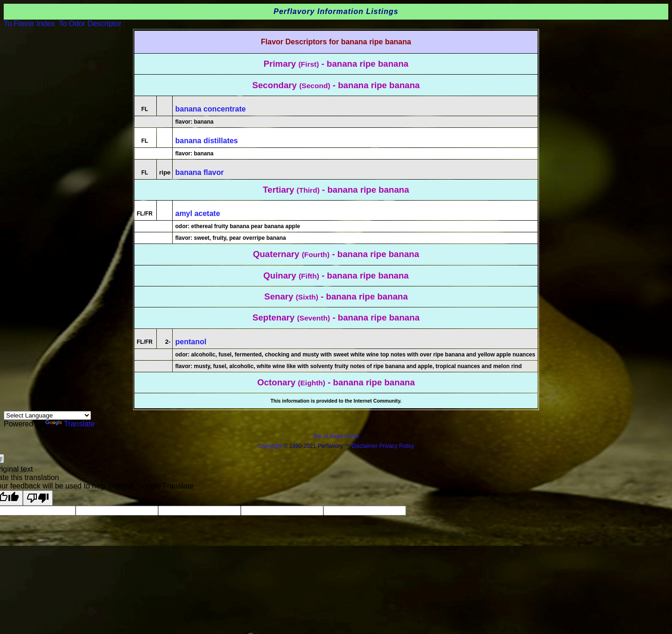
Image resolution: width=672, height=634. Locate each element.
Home (352, 436)
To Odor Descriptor (90, 24)
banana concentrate (210, 109)
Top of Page (328, 436)
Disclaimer (364, 446)
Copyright (270, 446)
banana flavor (199, 172)
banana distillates (206, 141)
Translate (70, 424)
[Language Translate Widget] (47, 415)
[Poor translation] (38, 498)
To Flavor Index (29, 24)
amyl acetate (197, 213)
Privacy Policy (396, 446)
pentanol (191, 342)
